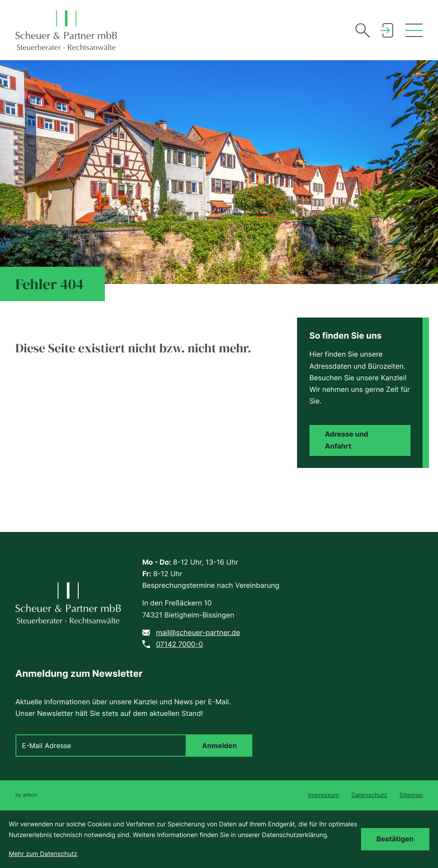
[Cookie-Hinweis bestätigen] (395, 839)
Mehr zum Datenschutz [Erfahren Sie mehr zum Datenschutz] (43, 854)
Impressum (324, 795)
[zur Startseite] (66, 30)
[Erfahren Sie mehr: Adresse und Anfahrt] (360, 440)
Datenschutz (369, 795)
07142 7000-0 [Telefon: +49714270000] (179, 644)
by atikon (27, 795)
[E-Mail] (101, 746)
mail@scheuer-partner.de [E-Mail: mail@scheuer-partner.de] (198, 633)
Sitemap (411, 795)
